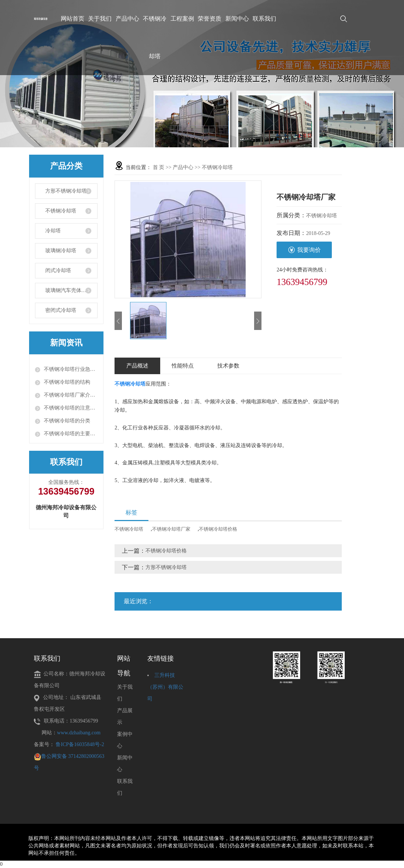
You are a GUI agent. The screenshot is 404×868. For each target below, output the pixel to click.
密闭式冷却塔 (61, 310)
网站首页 (73, 19)
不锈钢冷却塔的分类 (67, 421)
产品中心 (127, 19)
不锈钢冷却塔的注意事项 (71, 408)
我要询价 (304, 250)
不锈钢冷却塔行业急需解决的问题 (71, 369)
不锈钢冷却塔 (155, 37)
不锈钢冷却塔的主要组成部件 (71, 434)
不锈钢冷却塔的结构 (67, 382)
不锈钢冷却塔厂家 (171, 529)
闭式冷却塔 (58, 270)
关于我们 (100, 19)
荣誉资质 (210, 19)
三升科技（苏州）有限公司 (165, 687)
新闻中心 (237, 19)
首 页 (159, 167)
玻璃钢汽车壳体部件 (68, 290)
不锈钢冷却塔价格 (218, 529)
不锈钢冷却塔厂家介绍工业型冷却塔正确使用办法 (71, 395)
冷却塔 (53, 231)
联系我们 (264, 19)
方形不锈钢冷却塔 (66, 191)
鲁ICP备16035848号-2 (80, 744)
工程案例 (182, 19)
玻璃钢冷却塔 (61, 251)
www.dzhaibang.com (79, 733)
